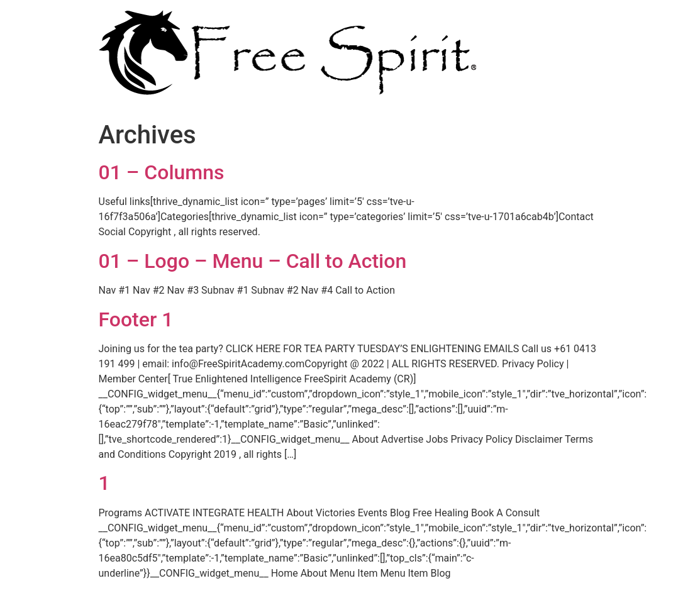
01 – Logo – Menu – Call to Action (253, 261)
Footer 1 (136, 319)
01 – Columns (162, 172)
